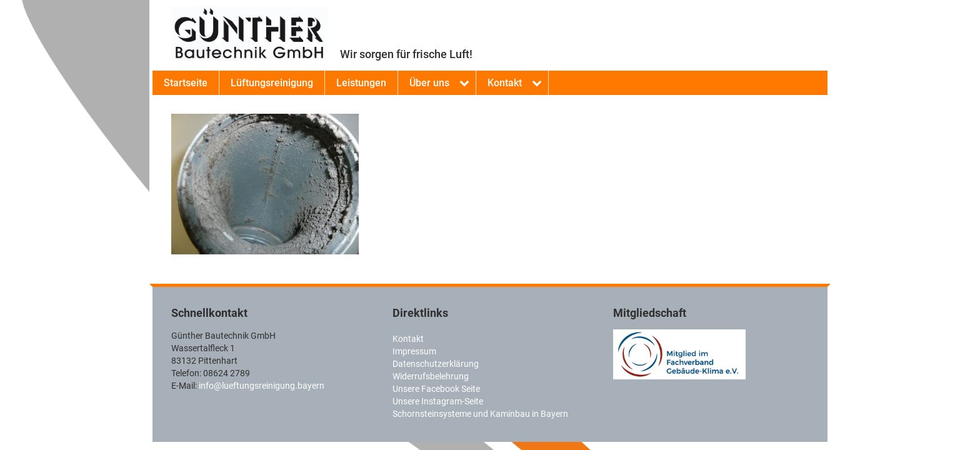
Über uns (429, 83)
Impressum (414, 351)
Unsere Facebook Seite (436, 389)
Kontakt (505, 83)
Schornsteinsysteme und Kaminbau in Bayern (480, 414)
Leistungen (361, 83)
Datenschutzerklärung (436, 364)
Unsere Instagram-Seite (438, 401)
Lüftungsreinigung (272, 83)
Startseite (186, 83)
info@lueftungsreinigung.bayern (262, 386)
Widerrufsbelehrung (431, 376)
